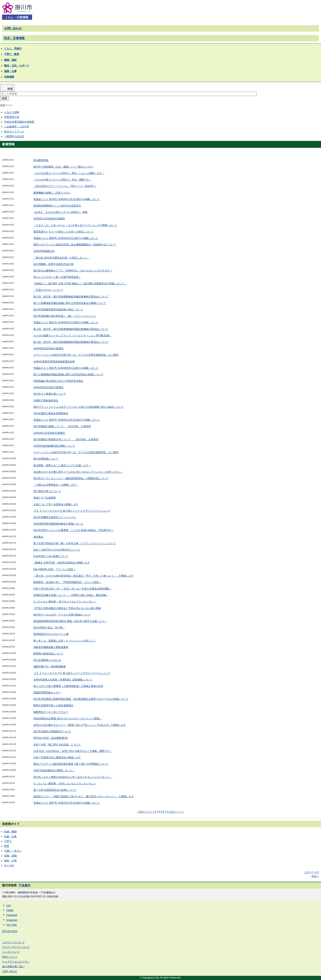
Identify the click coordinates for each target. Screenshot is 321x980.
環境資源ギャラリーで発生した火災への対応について (63, 232)
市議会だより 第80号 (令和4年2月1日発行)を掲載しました (66, 238)
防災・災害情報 (14, 38)
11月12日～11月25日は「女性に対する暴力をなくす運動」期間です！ (73, 751)
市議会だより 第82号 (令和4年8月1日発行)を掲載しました (66, 368)
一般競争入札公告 (14, 136)
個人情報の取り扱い (13, 966)
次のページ (176, 812)
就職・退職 (10, 856)
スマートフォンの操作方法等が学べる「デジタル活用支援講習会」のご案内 (76, 355)
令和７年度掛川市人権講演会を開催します (57, 757)
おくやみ (9, 865)
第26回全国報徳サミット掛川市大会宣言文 (57, 206)
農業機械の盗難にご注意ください (52, 193)
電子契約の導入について (47, 491)
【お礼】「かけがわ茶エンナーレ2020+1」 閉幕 (60, 212)
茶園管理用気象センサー (47, 693)
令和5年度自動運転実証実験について (54, 446)
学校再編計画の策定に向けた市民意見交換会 (58, 381)
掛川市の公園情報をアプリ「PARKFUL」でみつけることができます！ (73, 271)
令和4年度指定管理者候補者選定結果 (54, 362)
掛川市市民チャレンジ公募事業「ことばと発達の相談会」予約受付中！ (73, 530)
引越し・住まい (13, 851)
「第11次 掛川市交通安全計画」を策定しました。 (61, 258)
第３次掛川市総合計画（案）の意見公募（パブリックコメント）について (75, 543)
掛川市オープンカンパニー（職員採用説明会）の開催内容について (71, 478)
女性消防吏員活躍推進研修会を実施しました (58, 524)
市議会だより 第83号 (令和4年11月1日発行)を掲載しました (67, 420)
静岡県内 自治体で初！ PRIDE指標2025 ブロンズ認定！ (67, 582)
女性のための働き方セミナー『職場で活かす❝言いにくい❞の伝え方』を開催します (80, 725)
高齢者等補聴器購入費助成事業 (51, 647)
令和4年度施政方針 (44, 251)
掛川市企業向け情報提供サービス (52, 731)
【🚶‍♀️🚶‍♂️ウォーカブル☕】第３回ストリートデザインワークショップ (72, 673)
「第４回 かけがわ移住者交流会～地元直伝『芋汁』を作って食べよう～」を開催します (83, 576)
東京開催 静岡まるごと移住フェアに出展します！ (62, 465)
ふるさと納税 (12, 112)
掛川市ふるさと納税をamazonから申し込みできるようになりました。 (73, 777)
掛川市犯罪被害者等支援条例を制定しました (58, 310)
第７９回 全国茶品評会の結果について (55, 790)
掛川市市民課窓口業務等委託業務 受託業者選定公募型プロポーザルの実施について (81, 699)
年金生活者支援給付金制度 (19, 122)
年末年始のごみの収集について (51, 556)
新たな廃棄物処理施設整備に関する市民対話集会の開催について (70, 303)
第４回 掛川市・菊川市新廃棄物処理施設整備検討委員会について (71, 342)
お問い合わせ (13, 28)
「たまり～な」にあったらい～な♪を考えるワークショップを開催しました (75, 225)
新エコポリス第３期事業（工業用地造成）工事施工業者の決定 (68, 686)
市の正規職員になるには (47, 660)
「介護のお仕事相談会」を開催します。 (56, 485)
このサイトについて (13, 942)
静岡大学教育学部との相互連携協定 (53, 705)
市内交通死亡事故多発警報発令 (51, 413)
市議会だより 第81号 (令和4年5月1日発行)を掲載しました (66, 322)
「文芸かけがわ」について (48, 290)
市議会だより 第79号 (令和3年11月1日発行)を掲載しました (67, 199)
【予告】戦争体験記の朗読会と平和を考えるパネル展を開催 (67, 608)
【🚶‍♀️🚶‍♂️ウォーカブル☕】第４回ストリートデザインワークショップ (72, 511)
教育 (7, 846)
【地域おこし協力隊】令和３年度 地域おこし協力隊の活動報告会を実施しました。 (80, 284)
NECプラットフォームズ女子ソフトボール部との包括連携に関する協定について (78, 407)
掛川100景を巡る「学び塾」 (49, 628)
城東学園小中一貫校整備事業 (50, 667)
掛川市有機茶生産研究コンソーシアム (55, 517)
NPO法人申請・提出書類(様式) (51, 738)
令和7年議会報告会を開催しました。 (54, 770)
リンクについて (11, 952)
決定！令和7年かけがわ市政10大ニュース (57, 550)
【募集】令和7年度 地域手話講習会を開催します (62, 563)
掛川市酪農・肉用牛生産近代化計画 (53, 264)
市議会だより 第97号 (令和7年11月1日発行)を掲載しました (67, 803)
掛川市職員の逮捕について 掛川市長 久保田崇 (62, 426)
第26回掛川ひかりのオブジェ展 (51, 634)
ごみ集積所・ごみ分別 (17, 127)
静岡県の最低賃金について (48, 654)
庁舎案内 (25, 885)
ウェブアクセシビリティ (16, 962)
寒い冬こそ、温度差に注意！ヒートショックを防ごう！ (65, 641)
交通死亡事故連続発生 (46, 400)
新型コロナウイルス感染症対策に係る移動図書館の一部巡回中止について (75, 245)
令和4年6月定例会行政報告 (48, 348)
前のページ (145, 812)
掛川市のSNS (10, 931)
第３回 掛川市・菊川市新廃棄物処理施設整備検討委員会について (71, 329)
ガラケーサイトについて (16, 947)
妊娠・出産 (10, 836)
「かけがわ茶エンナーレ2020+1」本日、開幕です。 (63, 180)
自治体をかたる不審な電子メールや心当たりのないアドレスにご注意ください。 (78, 472)
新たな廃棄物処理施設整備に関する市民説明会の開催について (68, 374)
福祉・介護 (10, 861)
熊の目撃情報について (46, 459)
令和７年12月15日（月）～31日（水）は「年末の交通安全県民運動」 (73, 589)
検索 (4, 98)
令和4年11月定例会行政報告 (49, 433)
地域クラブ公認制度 (45, 498)
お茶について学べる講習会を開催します (56, 504)
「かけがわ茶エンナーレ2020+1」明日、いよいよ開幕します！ (69, 173)
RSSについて (10, 957)
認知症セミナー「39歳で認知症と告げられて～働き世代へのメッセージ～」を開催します (83, 796)
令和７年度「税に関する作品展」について (57, 745)
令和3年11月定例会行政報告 (49, 219)
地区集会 (38, 537)
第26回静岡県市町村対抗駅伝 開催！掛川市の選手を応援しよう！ (70, 621)
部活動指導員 (41, 160)
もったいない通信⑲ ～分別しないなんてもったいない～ (65, 784)
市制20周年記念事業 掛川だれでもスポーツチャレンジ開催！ (68, 719)
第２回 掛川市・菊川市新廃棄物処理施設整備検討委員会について (71, 297)
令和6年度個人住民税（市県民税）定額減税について (63, 680)
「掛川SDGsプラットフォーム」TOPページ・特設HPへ (65, 186)
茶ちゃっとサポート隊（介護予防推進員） (57, 277)
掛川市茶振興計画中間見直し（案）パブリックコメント (65, 316)
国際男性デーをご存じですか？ (51, 712)
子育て (8, 841)
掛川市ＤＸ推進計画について (50, 394)
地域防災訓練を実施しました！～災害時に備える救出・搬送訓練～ (71, 595)
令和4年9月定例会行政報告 (48, 387)
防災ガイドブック (14, 132)
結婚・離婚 (10, 832)
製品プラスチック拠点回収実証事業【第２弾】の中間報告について (71, 764)
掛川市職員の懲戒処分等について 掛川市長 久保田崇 (66, 439)
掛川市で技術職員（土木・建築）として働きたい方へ (63, 167)
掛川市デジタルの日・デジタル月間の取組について (62, 615)
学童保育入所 (12, 117)
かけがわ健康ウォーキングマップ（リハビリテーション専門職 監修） (72, 336)
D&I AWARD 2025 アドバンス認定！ (55, 569)
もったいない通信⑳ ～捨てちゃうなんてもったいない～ (65, 602)
